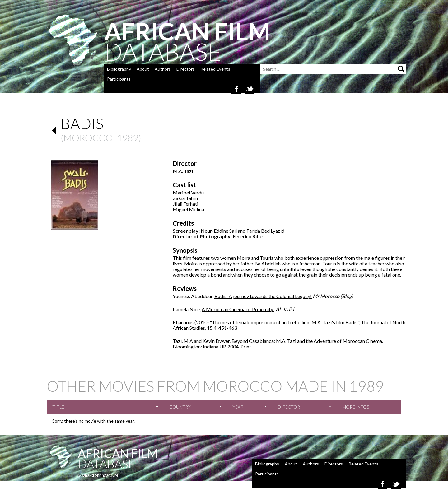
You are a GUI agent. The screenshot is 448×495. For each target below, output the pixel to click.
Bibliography (119, 69)
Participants (119, 79)
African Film (118, 453)
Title (58, 407)
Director (289, 407)
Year (238, 407)
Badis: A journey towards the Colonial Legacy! (263, 296)
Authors (163, 69)
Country (180, 407)
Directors (186, 69)
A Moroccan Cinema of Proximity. (238, 309)
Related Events (215, 69)
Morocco (88, 138)
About (143, 69)
